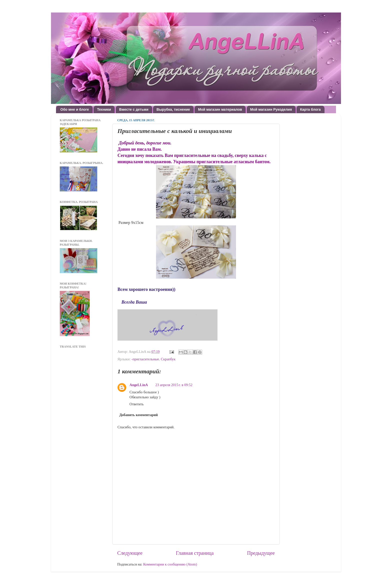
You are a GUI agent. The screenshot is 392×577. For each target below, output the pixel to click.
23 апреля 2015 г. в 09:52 (174, 385)
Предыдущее (261, 553)
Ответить (137, 404)
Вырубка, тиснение (173, 109)
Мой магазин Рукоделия (271, 109)
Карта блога (310, 109)
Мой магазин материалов (220, 109)
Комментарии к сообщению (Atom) (170, 564)
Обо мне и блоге (75, 109)
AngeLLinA (139, 385)
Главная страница (195, 553)
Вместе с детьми (134, 109)
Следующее (130, 553)
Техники (104, 109)
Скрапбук (168, 359)
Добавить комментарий (138, 415)
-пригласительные (145, 359)
